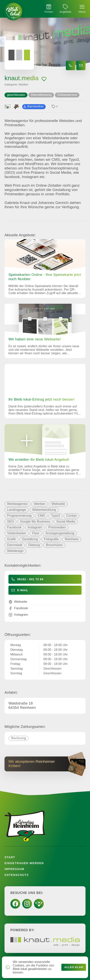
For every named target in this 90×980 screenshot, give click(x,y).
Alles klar (74, 967)
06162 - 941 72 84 (30, 579)
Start (10, 857)
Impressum (14, 869)
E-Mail (23, 590)
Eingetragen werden (24, 863)
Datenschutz (17, 875)
